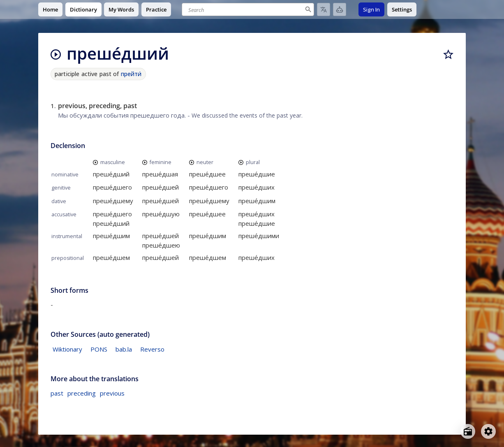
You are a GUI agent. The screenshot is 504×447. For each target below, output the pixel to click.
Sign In (371, 9)
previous (112, 393)
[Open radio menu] (468, 431)
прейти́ (131, 74)
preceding (82, 393)
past (57, 393)
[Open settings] (488, 431)
